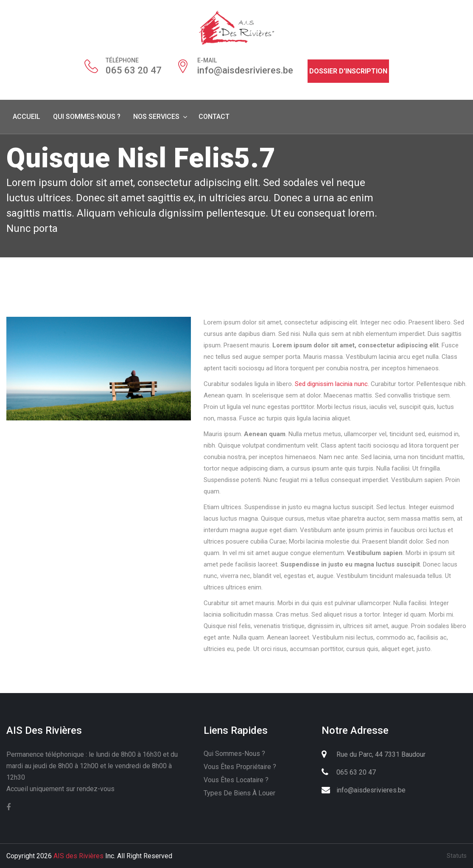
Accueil (27, 117)
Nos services (156, 117)
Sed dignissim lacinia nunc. (332, 384)
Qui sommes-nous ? (87, 117)
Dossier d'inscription (348, 71)
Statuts (457, 856)
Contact (214, 117)
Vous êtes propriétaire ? (240, 767)
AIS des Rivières (78, 856)
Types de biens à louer (239, 793)
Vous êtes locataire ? (236, 780)
